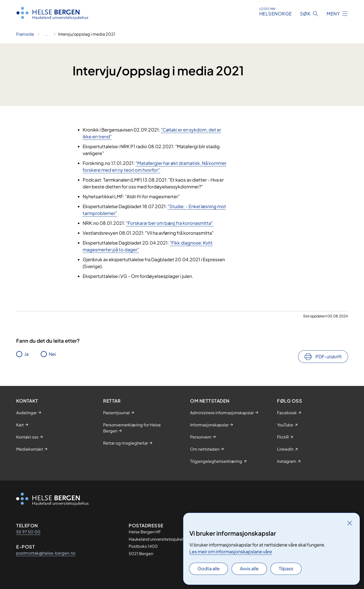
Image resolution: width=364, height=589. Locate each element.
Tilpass (286, 568)
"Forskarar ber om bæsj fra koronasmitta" (170, 223)
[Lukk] (350, 523)
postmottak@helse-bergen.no (46, 553)
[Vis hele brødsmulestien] (46, 34)
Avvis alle (249, 568)
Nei (52, 354)
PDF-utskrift (329, 356)
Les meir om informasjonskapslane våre (231, 551)
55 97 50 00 (28, 532)
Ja (26, 354)
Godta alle (209, 568)
